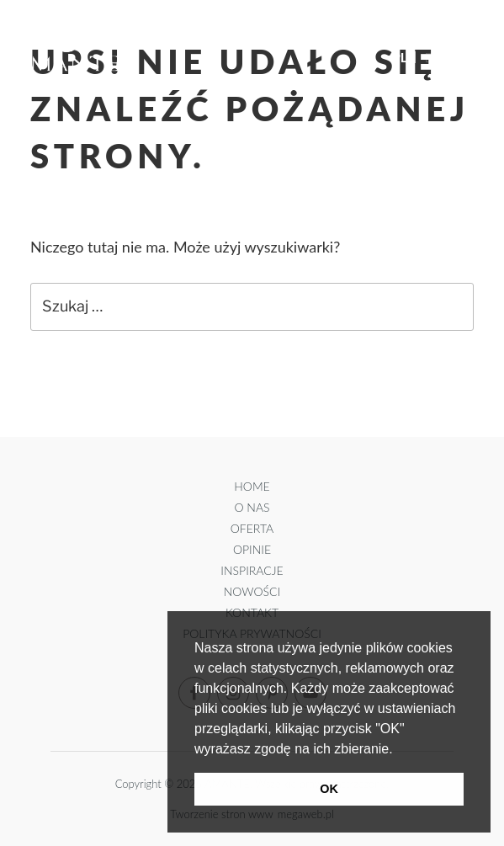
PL (400, 57)
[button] (399, 750)
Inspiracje (252, 570)
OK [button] (329, 789)
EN (434, 57)
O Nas (252, 507)
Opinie (252, 549)
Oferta (252, 528)
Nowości (252, 591)
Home (252, 486)
